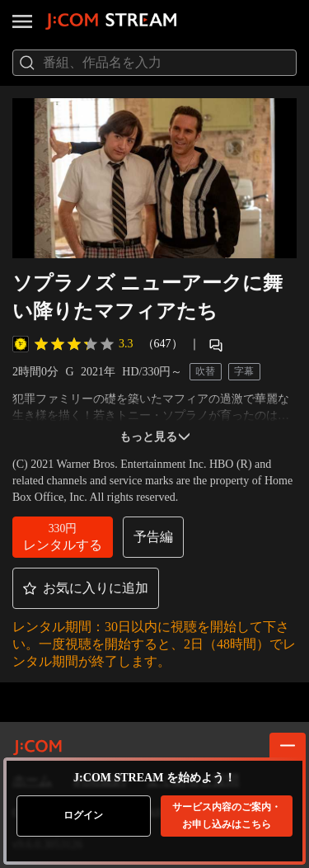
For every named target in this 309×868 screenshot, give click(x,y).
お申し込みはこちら (227, 816)
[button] (63, 537)
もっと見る (154, 437)
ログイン (83, 815)
